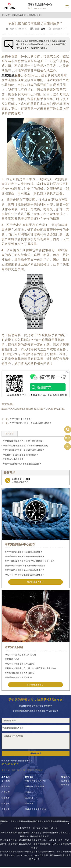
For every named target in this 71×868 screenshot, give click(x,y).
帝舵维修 (21, 15)
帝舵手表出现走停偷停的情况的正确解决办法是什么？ (30, 561)
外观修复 (6, 804)
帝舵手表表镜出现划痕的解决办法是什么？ (25, 575)
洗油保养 (6, 798)
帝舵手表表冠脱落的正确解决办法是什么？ (25, 556)
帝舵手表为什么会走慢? (21, 419)
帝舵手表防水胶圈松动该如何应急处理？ (24, 552)
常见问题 (29, 798)
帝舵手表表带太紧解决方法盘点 (20, 664)
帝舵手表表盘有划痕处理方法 (18, 677)
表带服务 (6, 809)
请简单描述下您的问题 (36, 741)
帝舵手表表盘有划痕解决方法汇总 (21, 655)
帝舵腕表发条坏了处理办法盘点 (20, 673)
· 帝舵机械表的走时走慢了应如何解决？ (20, 455)
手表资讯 (29, 804)
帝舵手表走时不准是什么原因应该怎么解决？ (31, 423)
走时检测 (6, 781)
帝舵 (14, 15)
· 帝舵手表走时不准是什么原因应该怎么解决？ (23, 450)
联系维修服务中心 (35, 582)
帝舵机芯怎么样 (12, 659)
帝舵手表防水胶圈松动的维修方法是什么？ (25, 570)
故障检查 (6, 792)
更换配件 (29, 792)
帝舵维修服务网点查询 (36, 809)
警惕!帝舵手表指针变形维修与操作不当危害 (25, 566)
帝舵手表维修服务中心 (36, 781)
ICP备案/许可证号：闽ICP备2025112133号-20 (35, 828)
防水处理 (6, 787)
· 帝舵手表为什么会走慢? (13, 459)
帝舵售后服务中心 (40, 5)
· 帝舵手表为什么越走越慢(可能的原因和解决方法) (25, 446)
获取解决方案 (36, 753)
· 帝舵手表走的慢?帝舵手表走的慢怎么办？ (21, 464)
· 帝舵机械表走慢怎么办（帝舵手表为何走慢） (23, 441)
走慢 (38, 15)
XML (69, 823)
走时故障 (31, 15)
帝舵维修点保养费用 (35, 787)
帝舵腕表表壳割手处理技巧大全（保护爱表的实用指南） (31, 668)
